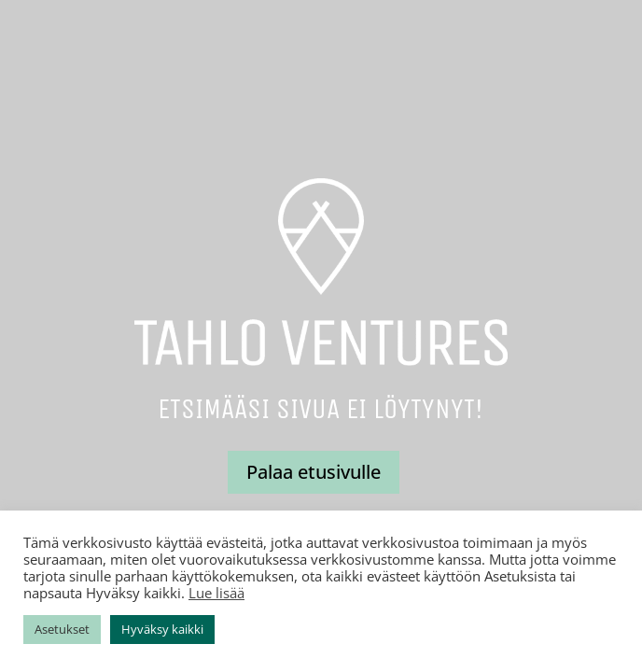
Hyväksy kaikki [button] (162, 629)
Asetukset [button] (62, 629)
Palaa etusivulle (314, 472)
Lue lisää (216, 593)
